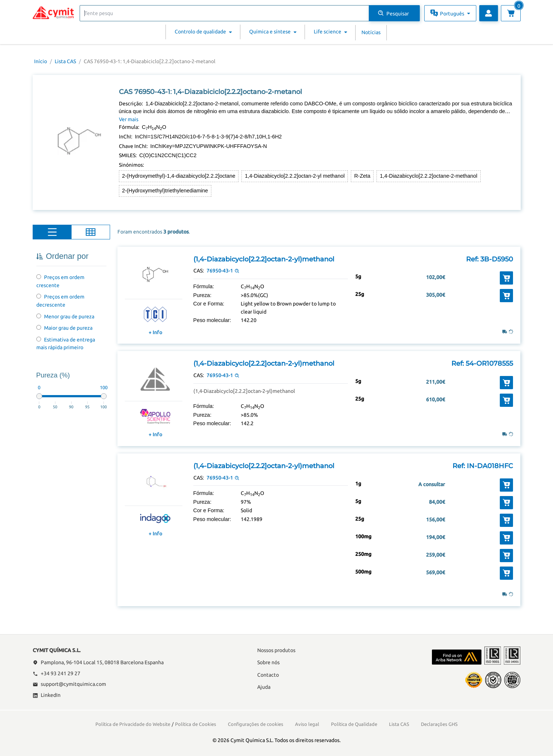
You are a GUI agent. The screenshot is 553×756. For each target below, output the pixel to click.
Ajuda (264, 687)
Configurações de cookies (256, 724)
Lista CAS (65, 61)
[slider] (39, 396)
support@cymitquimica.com (69, 684)
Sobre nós (268, 662)
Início (41, 61)
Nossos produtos (276, 650)
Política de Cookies (196, 724)
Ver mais (129, 119)
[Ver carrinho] (511, 13)
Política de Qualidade (354, 724)
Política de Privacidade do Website (133, 724)
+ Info (155, 332)
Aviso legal (307, 724)
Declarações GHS (439, 724)
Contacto (268, 675)
